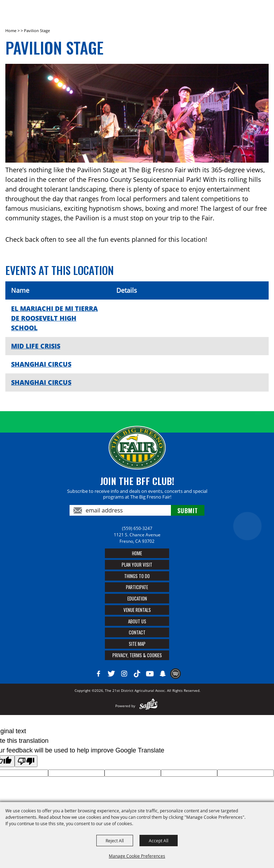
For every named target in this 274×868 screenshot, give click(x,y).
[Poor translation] (26, 761)
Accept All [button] (159, 841)
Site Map (137, 644)
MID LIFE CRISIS (36, 346)
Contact (137, 632)
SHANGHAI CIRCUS (41, 364)
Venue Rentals (137, 610)
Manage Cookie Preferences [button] (137, 856)
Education (137, 598)
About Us (137, 621)
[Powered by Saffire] (149, 706)
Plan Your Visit (137, 565)
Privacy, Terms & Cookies (137, 655)
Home (11, 30)
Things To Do (137, 576)
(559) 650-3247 (137, 528)
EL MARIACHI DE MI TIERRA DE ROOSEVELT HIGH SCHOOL (54, 318)
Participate (137, 587)
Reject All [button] (115, 841)
